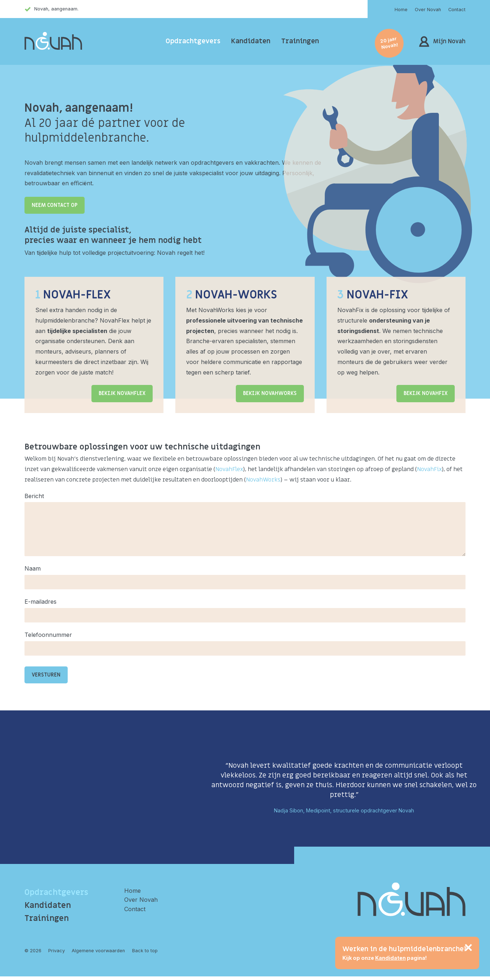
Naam (33, 568)
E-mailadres (41, 602)
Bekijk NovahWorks (270, 393)
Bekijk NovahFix (426, 393)
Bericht (34, 496)
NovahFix (429, 469)
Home (401, 10)
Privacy (57, 951)
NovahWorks (263, 480)
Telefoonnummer (48, 635)
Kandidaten (251, 41)
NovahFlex (229, 469)
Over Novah (428, 10)
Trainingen (300, 41)
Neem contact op (55, 205)
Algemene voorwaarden (98, 951)
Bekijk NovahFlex (122, 393)
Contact (457, 10)
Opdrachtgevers (193, 41)
